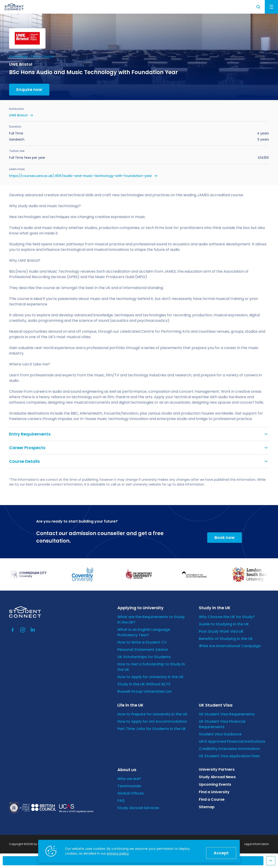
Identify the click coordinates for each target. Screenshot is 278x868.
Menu (271, 7)
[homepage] (14, 7)
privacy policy (118, 853)
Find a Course (42, 56)
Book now (225, 537)
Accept (221, 853)
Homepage (18, 56)
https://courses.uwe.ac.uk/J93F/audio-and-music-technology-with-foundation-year (81, 176)
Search (258, 7)
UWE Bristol (18, 115)
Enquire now (29, 89)
